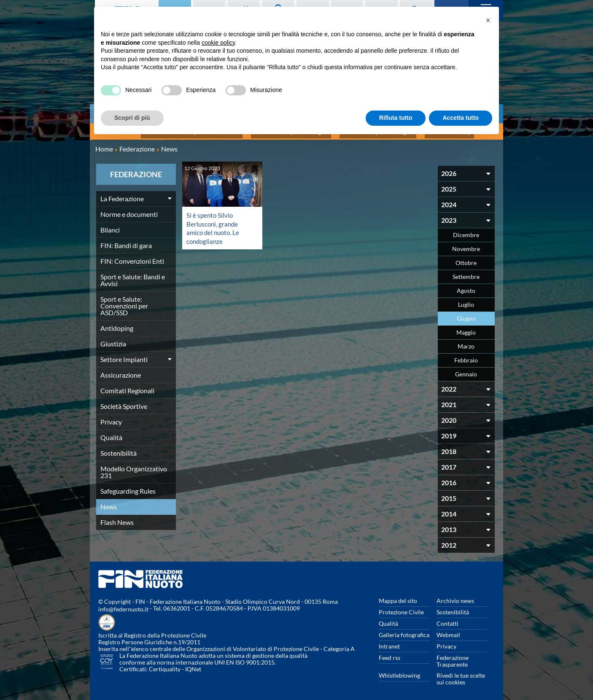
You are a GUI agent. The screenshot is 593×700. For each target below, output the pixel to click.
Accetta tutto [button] (461, 118)
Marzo (466, 342)
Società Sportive (124, 401)
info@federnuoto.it (123, 604)
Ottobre (466, 258)
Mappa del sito (398, 596)
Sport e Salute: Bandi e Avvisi (133, 275)
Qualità (111, 433)
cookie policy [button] (218, 43)
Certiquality (165, 664)
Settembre (466, 272)
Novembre (466, 244)
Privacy (111, 417)
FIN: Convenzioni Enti (132, 256)
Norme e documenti (129, 209)
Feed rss (389, 653)
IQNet (193, 664)
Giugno (466, 314)
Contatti (447, 619)
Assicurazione (121, 370)
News (109, 502)
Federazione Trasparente (453, 656)
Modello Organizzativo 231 (134, 467)
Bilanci (110, 225)
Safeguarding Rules (128, 486)
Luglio (466, 300)
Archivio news (455, 596)
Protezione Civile (401, 607)
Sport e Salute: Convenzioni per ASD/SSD (124, 301)
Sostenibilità (119, 448)
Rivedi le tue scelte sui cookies (461, 674)
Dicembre (466, 230)
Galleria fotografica (404, 630)
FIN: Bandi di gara (126, 241)
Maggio (466, 328)
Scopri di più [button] (132, 118)
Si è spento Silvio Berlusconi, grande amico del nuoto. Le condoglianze (214, 223)
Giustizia (113, 339)
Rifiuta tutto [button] (396, 118)
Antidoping (117, 323)
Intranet (389, 642)
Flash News (117, 518)
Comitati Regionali (127, 386)
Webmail (448, 630)
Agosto (466, 286)
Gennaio (466, 369)
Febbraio (466, 355)
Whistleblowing (399, 671)
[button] (488, 20)
